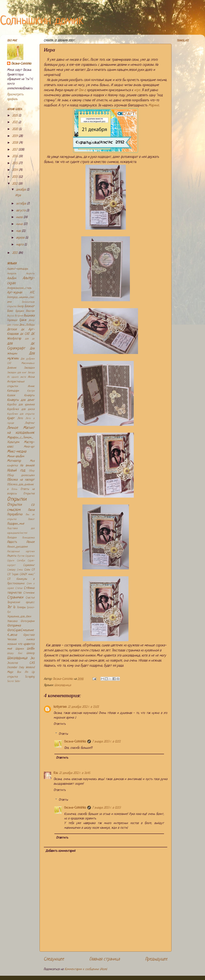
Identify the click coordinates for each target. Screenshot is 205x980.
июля (20, 217)
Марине (154, 105)
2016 (15, 157)
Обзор (32, 471)
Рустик (21, 556)
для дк (30, 339)
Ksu (56, 773)
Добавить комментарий (60, 851)
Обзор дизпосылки (21, 475)
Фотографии (28, 621)
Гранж (23, 320)
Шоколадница (63, 685)
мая (19, 231)
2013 (15, 177)
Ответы (63, 734)
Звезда (31, 373)
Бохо (10, 311)
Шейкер (30, 653)
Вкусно (11, 316)
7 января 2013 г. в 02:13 (106, 808)
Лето (20, 418)
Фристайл (29, 635)
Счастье (30, 598)
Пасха (31, 510)
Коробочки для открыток (21, 414)
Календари (13, 391)
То (14, 607)
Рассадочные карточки (21, 552)
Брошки (20, 311)
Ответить (60, 724)
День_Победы (27, 325)
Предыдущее (156, 959)
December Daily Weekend (21, 667)
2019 (15, 136)
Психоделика (28, 538)
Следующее (54, 959)
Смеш (20, 570)
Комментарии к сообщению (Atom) (86, 969)
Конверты (29, 395)
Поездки (12, 538)
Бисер (20, 306)
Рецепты (12, 556)
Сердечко (30, 556)
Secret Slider (14, 681)
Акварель (12, 274)
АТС (32, 293)
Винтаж (30, 311)
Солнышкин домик (42, 21)
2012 (15, 184)
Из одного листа (16, 377)
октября (22, 204)
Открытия (29, 494)
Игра (18, 195)
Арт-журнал (15, 293)
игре (137, 90)
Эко (32, 658)
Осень (14, 489)
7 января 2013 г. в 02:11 (106, 742)
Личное (13, 428)
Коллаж (11, 395)
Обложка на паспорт (21, 480)
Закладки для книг (17, 373)
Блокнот (30, 306)
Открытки (17, 499)
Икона (31, 377)
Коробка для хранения (21, 405)
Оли (81, 90)
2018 (16, 143)
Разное (30, 542)
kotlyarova (60, 707)
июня (20, 224)
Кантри (31, 391)
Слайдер (11, 570)
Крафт (11, 418)
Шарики (20, 649)
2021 (15, 122)
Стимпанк (29, 593)
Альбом (12, 278)
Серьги (11, 561)
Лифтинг (30, 423)
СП (33, 570)
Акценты (30, 274)
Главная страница (105, 959)
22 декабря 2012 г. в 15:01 (83, 707)
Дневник (12, 368)
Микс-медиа (17, 452)
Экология (12, 663)
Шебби (31, 649)
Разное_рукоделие (17, 547)
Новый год (16, 471)
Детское (12, 330)
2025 (15, 116)
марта (20, 245)
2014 (15, 170)
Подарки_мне (16, 524)
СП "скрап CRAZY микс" (21, 574)
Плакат (31, 519)
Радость (12, 542)
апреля (21, 238)
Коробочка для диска (21, 409)
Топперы (21, 607)
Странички (15, 598)
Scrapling (30, 677)
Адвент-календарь (18, 269)
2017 (15, 150)
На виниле (27, 466)
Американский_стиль (19, 288)
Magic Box (14, 672)
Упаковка (12, 621)
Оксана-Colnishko (75, 742)
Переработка (15, 515)
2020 (16, 129)
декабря (21, 190)
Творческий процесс (21, 602)
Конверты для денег (21, 400)
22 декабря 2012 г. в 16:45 (75, 773)
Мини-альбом (16, 457)
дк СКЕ (25, 334)
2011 (15, 253)
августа (21, 211)
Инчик (31, 386)
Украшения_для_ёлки (19, 617)
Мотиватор (14, 461)
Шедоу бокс (15, 653)
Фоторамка (14, 626)
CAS (32, 663)
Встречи (19, 316)
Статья (19, 588)
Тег (9, 607)
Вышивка (29, 316)
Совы (27, 570)
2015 (15, 163)
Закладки (29, 368)
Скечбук (21, 561)
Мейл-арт (29, 447)
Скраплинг (29, 565)
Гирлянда (12, 320)
